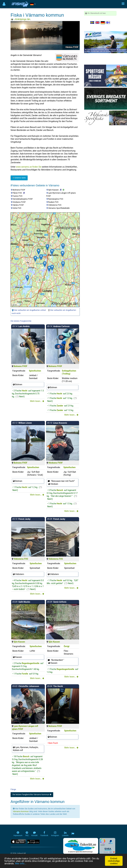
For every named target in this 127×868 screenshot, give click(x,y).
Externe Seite (19, 178)
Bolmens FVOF (20, 366)
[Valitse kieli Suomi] (108, 23)
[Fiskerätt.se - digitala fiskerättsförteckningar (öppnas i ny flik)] (81, 846)
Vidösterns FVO (21, 559)
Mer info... (21, 863)
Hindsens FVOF (55, 463)
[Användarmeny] (4, 4)
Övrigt (67, 646)
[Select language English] (98, 23)
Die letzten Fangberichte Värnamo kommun (32, 794)
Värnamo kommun (21, 811)
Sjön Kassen (19, 642)
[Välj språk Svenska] (92, 23)
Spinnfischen (35, 371)
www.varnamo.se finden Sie (29, 167)
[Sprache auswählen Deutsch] (103, 23)
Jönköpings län (22, 19)
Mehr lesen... (37, 401)
